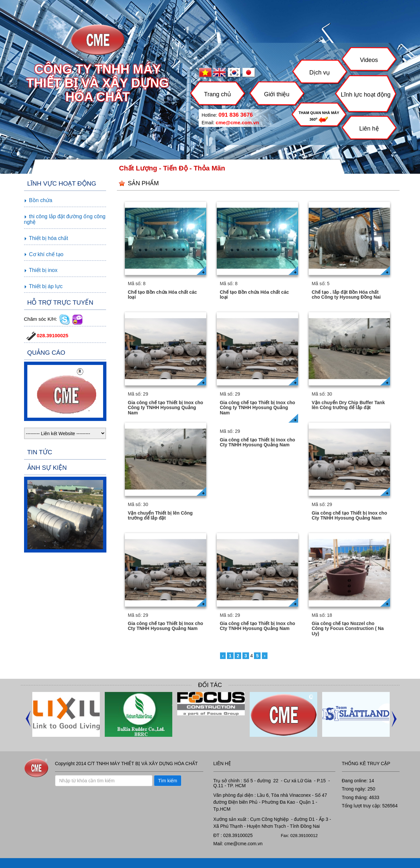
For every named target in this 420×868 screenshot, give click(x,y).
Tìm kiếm (168, 781)
